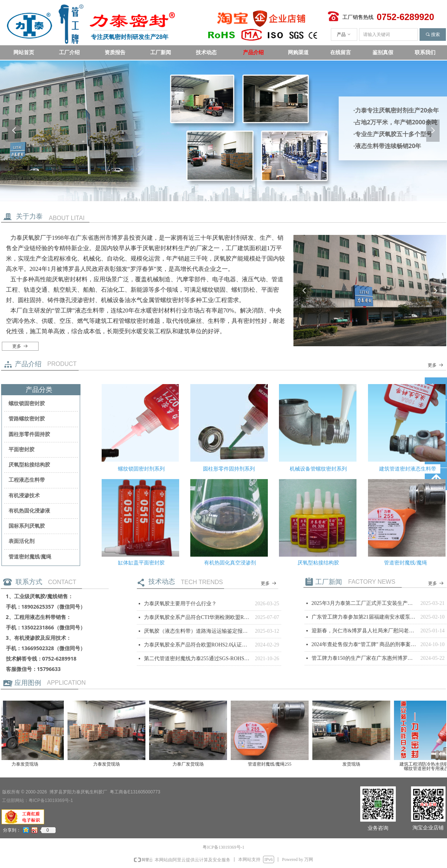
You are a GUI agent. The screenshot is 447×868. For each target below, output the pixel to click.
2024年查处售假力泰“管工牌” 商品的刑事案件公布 (364, 644)
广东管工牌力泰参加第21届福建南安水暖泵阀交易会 (364, 617)
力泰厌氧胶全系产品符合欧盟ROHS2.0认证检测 (198, 645)
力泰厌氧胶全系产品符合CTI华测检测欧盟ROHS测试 (198, 617)
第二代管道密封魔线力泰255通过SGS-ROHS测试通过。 (198, 659)
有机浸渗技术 (24, 496)
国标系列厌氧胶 (27, 526)
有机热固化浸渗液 (29, 511)
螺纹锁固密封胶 (27, 404)
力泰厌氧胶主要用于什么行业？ (180, 604)
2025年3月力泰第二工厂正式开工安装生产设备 (364, 603)
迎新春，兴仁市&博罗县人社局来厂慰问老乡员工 (364, 631)
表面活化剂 (22, 541)
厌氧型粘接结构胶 (29, 465)
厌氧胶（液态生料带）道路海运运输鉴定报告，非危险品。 (198, 631)
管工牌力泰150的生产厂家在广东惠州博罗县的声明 (364, 658)
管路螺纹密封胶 (27, 419)
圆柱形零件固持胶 (29, 434)
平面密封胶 (22, 450)
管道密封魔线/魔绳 (30, 557)
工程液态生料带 (27, 480)
